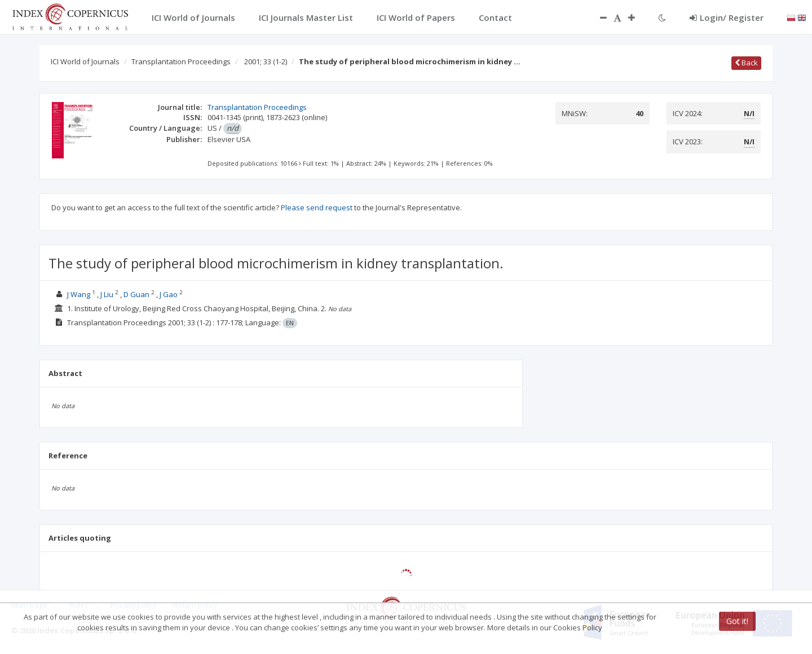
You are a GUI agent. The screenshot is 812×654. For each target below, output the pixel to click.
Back (746, 63)
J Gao (169, 294)
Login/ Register (727, 17)
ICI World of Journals (85, 61)
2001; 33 (266, 61)
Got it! (737, 621)
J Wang (79, 294)
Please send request (317, 207)
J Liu (107, 294)
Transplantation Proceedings (181, 61)
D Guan (136, 294)
